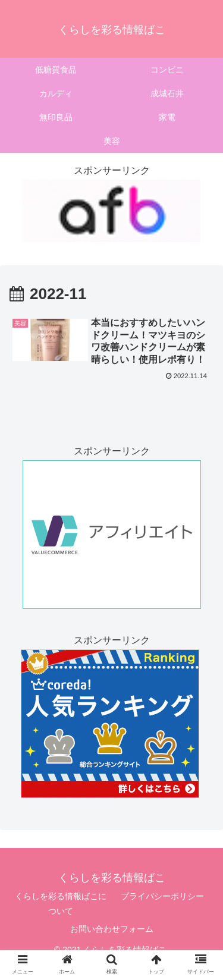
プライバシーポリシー (162, 896)
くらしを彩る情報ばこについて (61, 904)
